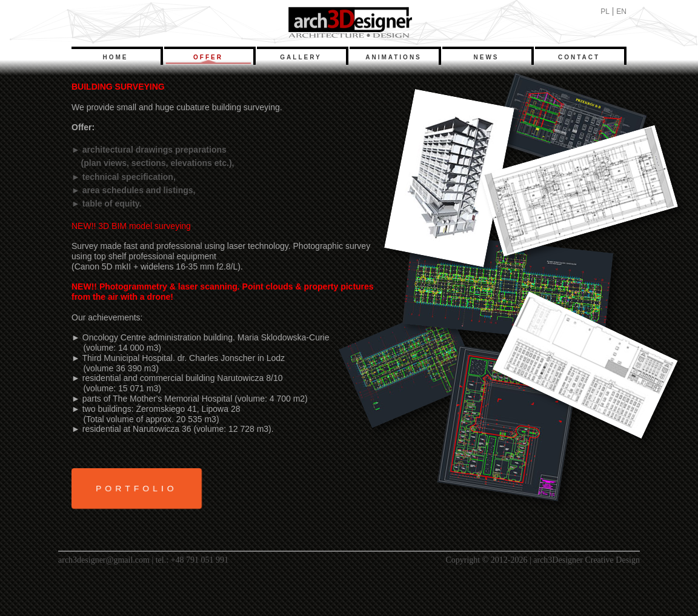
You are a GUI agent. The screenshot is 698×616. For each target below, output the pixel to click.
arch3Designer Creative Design (587, 560)
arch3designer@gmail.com (104, 560)
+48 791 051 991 (200, 560)
